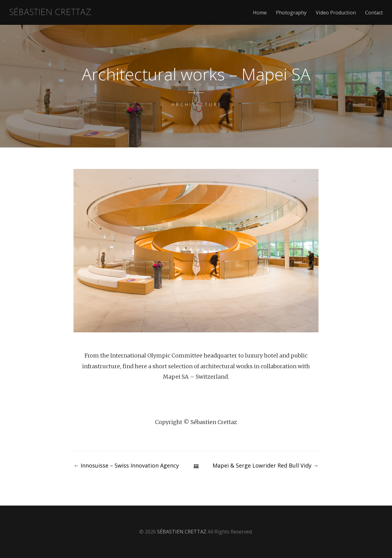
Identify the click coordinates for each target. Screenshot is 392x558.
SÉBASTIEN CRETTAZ (50, 13)
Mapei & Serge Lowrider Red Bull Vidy (266, 465)
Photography (291, 13)
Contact (374, 13)
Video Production (336, 13)
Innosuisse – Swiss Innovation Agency (126, 465)
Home (260, 13)
